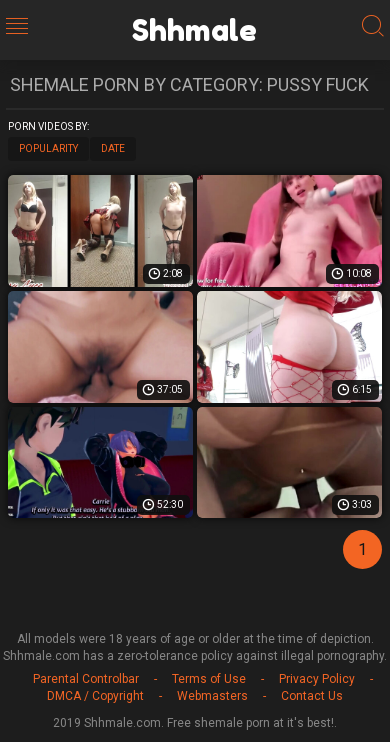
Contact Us (312, 696)
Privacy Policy (317, 679)
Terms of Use (209, 679)
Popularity (48, 148)
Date (113, 148)
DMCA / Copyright (95, 696)
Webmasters (212, 696)
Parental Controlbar (86, 679)
